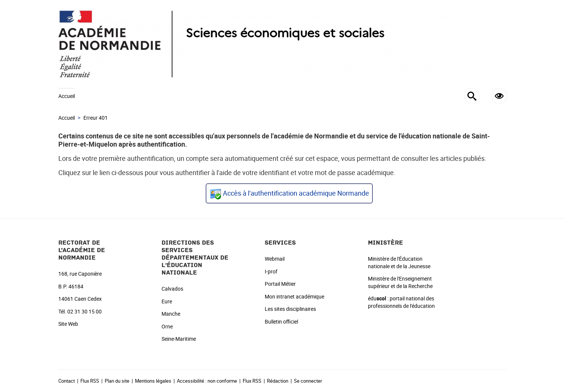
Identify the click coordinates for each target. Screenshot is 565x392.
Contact (67, 381)
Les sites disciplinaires (290, 309)
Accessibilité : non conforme (207, 381)
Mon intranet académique (294, 296)
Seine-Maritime (179, 339)
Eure (167, 301)
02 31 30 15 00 (85, 311)
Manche (171, 314)
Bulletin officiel (281, 321)
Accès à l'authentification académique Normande (296, 193)
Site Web (68, 324)
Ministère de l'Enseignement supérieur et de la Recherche (400, 282)
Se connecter (308, 381)
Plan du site (117, 381)
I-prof (271, 271)
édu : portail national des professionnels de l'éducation (401, 302)
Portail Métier (280, 284)
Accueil (67, 96)
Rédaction (278, 381)
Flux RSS (90, 381)
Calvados (172, 289)
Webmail (275, 259)
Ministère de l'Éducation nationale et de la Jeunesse (399, 262)
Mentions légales (153, 381)
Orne (167, 326)
